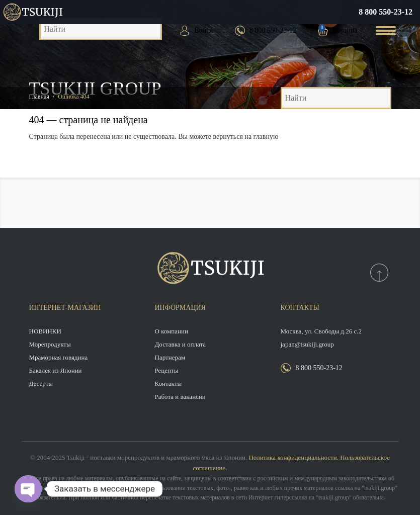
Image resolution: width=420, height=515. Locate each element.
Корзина (345, 30)
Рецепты (167, 370)
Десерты (41, 383)
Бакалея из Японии (56, 370)
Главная (39, 97)
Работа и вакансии (180, 397)
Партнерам (170, 357)
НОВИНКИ (45, 331)
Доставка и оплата (181, 344)
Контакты (169, 383)
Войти (203, 30)
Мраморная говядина (59, 357)
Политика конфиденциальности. (293, 457)
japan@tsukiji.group (307, 344)
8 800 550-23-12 (386, 12)
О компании (172, 331)
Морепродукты (50, 344)
